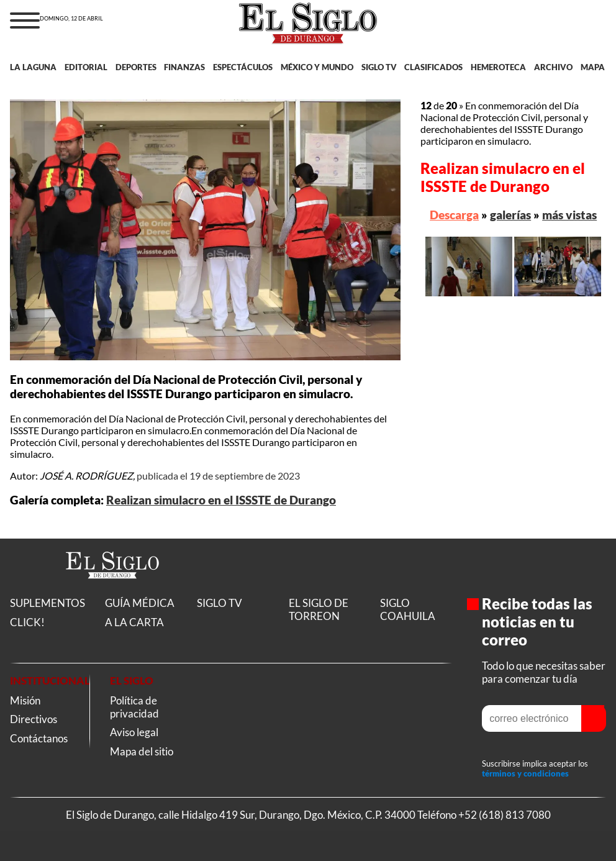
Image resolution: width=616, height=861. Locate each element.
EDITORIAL (86, 67)
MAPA (593, 67)
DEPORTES (136, 67)
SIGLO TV (379, 67)
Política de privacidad (134, 707)
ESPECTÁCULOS (243, 67)
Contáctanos (39, 738)
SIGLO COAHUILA (408, 609)
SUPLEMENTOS (48, 603)
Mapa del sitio (142, 751)
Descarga (454, 215)
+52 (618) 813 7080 (505, 815)
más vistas (569, 215)
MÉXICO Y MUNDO (317, 67)
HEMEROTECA (498, 67)
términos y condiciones (525, 773)
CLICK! (27, 622)
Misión (25, 700)
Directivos (34, 719)
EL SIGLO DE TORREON (319, 609)
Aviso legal (134, 732)
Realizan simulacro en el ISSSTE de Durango (221, 500)
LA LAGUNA (33, 67)
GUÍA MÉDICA (140, 603)
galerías (510, 215)
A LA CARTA (134, 622)
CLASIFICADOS (433, 67)
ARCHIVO (553, 67)
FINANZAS (184, 67)
